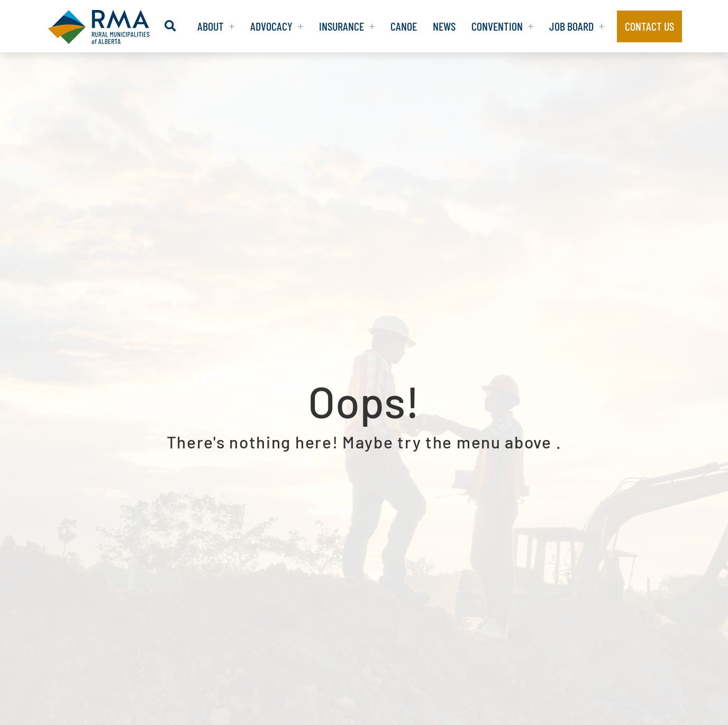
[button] (170, 26)
